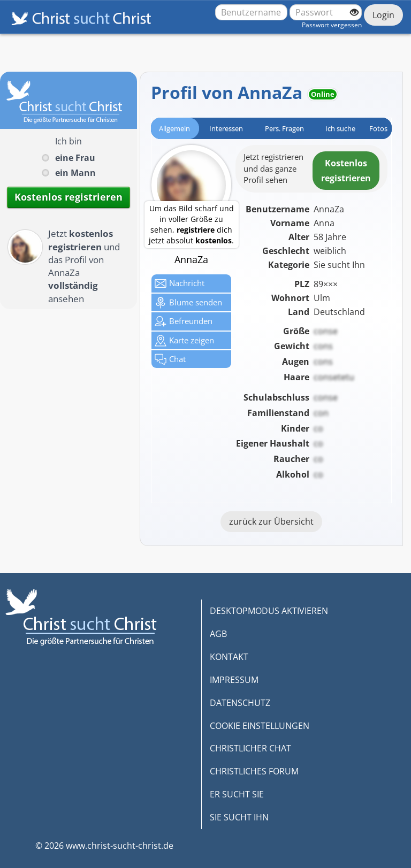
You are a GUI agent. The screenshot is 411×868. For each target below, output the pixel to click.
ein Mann (75, 173)
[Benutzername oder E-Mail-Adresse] (251, 12)
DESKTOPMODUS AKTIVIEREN (269, 611)
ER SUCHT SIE (237, 794)
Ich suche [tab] (340, 128)
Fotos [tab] (378, 128)
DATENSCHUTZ (240, 703)
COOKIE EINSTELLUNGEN (260, 726)
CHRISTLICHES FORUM (254, 771)
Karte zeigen (184, 341)
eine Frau (75, 158)
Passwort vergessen (332, 25)
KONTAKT (229, 657)
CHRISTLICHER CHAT (250, 748)
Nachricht (180, 283)
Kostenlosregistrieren (346, 171)
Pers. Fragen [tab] (284, 128)
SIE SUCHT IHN (239, 817)
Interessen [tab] (226, 128)
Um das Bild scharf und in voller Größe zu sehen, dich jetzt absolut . (191, 224)
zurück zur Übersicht (271, 521)
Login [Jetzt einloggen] (383, 15)
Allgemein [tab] (174, 128)
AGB (218, 634)
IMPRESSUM (234, 680)
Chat (170, 359)
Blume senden (188, 303)
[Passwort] (326, 12)
